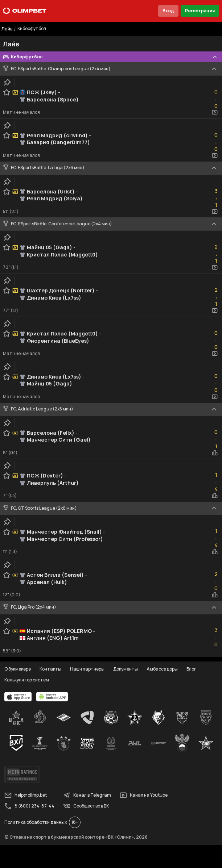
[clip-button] (7, 82)
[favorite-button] (7, 92)
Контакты (50, 669)
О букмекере (18, 669)
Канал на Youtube (144, 795)
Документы (126, 669)
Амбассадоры (162, 669)
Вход (168, 11)
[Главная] (25, 11)
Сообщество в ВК (86, 806)
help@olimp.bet (26, 795)
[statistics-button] (215, 453)
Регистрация (200, 11)
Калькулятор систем (27, 680)
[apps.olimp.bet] (18, 697)
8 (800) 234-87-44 (29, 806)
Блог (191, 669)
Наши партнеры (87, 669)
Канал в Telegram (87, 795)
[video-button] (215, 112)
